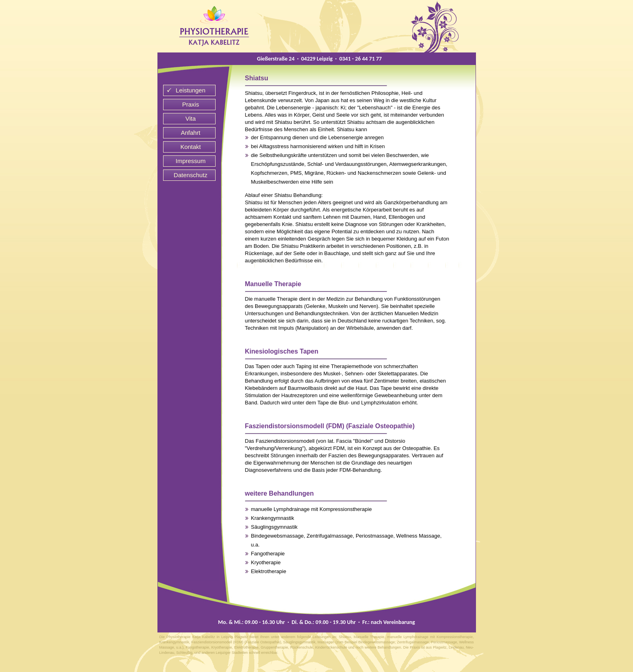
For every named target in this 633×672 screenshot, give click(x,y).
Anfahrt (191, 133)
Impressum (191, 161)
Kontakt (191, 147)
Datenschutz (190, 175)
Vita (191, 118)
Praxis (191, 104)
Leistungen (190, 90)
